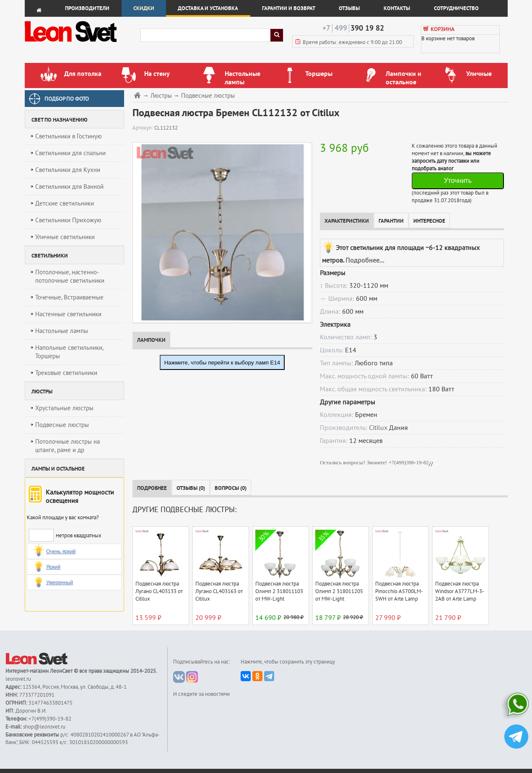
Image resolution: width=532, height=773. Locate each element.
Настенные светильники (68, 314)
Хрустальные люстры (64, 408)
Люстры (161, 96)
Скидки (144, 8)
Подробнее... (365, 260)
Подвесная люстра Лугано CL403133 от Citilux (159, 591)
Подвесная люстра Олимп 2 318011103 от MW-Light (279, 591)
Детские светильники (65, 203)
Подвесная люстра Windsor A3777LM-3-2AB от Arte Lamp (460, 591)
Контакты (397, 8)
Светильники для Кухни (68, 170)
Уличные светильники (65, 237)
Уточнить (458, 181)
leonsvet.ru (18, 679)
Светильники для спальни (70, 153)
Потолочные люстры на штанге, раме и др (67, 446)
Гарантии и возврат (289, 8)
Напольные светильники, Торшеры (69, 352)
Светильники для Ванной (69, 187)
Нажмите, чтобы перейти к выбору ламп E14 (222, 363)
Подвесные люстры (62, 425)
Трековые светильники (66, 373)
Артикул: (143, 128)
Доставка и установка (208, 8)
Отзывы (349, 8)
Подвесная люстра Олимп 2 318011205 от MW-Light (339, 591)
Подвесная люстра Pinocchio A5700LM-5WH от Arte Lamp (399, 591)
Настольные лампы (62, 331)
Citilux (378, 428)
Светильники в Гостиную (69, 136)
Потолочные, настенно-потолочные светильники (70, 276)
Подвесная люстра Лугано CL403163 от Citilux (219, 591)
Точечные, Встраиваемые (69, 297)
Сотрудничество (456, 8)
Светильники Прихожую (68, 220)
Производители (87, 8)
